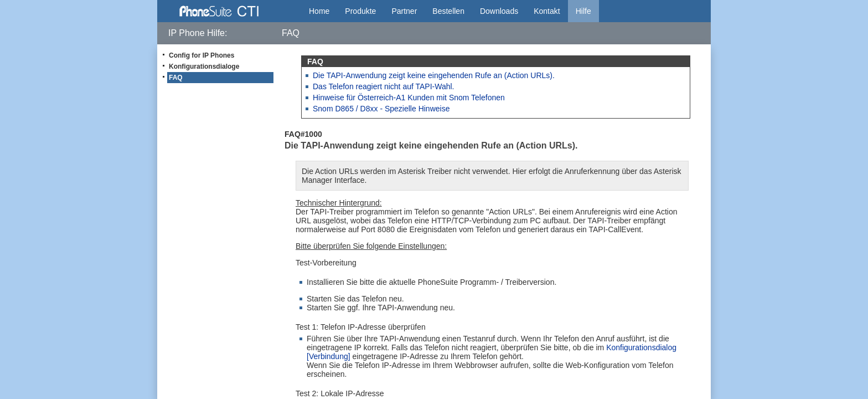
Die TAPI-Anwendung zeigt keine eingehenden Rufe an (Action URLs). (434, 75)
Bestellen (448, 11)
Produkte (360, 11)
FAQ (176, 78)
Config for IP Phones (201, 55)
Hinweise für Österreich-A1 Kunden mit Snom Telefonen (409, 98)
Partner (404, 11)
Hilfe (583, 11)
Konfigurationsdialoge (204, 66)
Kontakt (547, 11)
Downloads (499, 11)
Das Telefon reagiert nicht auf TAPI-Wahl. (384, 86)
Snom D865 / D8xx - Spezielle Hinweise (381, 109)
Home (319, 11)
